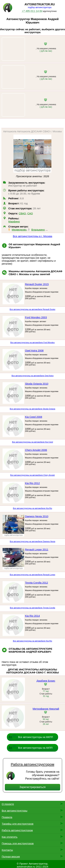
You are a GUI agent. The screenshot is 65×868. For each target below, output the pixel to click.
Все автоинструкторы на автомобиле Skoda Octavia (32, 409)
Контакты (7, 850)
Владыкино (38, 230)
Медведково (19, 230)
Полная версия (11, 857)
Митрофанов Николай (46, 709)
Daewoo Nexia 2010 (37, 516)
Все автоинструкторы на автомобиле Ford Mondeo (32, 342)
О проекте (8, 804)
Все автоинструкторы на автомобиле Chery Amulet (33, 475)
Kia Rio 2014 (32, 616)
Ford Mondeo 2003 (36, 317)
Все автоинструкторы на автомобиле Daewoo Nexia (32, 541)
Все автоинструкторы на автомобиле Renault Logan (32, 575)
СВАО (22, 213)
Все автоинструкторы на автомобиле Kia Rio (32, 508)
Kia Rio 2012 (32, 483)
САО (30, 213)
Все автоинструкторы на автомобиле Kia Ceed (32, 442)
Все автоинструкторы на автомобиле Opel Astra (32, 376)
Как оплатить (10, 837)
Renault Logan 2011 (37, 549)
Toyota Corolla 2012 (36, 583)
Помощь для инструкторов (18, 843)
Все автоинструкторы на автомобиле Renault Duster (32, 309)
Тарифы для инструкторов (18, 824)
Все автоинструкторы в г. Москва (32, 236)
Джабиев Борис (46, 681)
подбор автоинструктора (40, 7)
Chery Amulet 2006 (36, 450)
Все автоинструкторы (15, 811)
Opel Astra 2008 (34, 350)
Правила (7, 817)
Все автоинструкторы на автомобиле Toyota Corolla (32, 608)
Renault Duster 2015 (37, 284)
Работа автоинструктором (32, 764)
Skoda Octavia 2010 (37, 384)
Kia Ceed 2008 (34, 417)
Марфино (14, 221)
